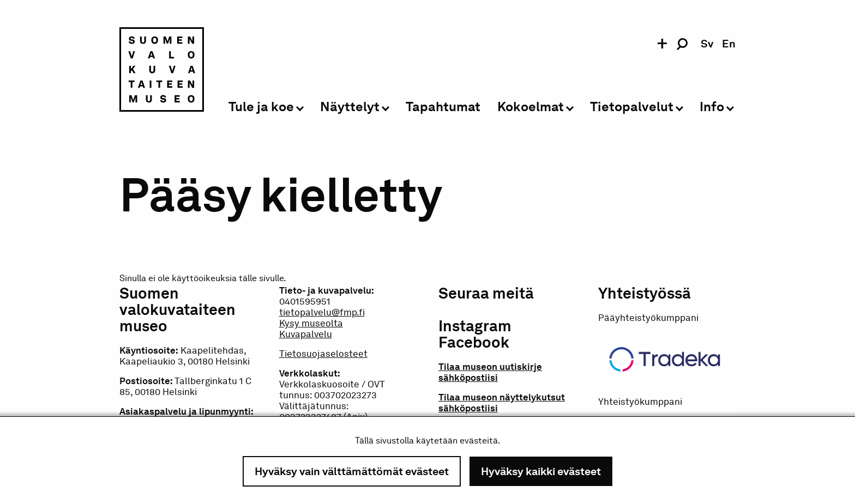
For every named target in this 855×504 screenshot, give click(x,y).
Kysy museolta (311, 323)
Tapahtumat (443, 107)
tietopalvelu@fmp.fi (322, 312)
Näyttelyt (350, 107)
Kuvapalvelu (306, 334)
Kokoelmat (531, 107)
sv (707, 44)
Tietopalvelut (632, 107)
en (729, 44)
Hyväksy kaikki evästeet (541, 471)
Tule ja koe (261, 107)
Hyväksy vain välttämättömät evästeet (352, 471)
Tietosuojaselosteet (323, 354)
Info (712, 107)
